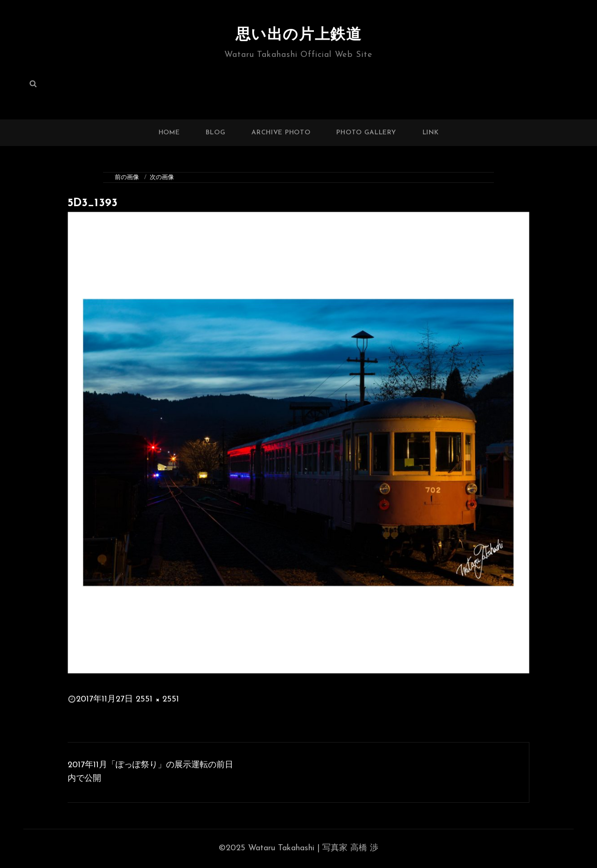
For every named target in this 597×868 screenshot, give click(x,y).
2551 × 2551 (157, 699)
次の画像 (162, 177)
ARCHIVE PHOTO (281, 133)
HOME (169, 133)
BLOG (215, 133)
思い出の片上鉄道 (299, 35)
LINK (431, 133)
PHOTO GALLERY (366, 133)
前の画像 (127, 177)
